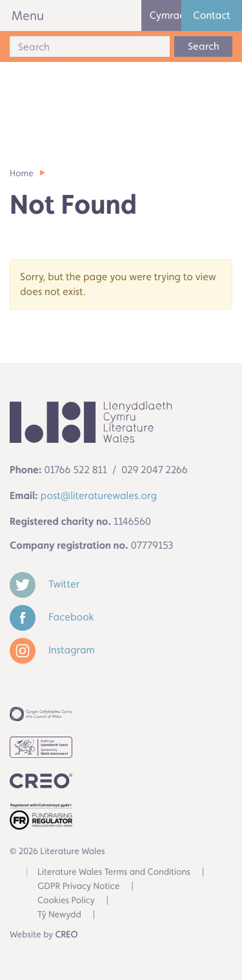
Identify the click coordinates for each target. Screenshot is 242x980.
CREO (67, 935)
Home (22, 174)
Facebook (52, 617)
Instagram (52, 650)
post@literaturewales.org (99, 495)
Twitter (45, 584)
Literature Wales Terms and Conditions (114, 872)
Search (204, 46)
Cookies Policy (66, 901)
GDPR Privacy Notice (78, 886)
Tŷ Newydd (59, 915)
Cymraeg (166, 15)
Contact (212, 15)
